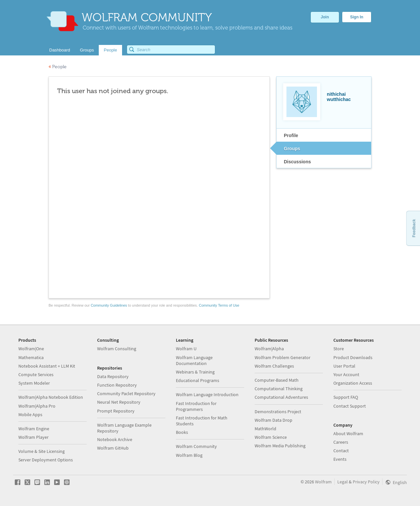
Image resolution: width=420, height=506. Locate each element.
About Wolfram (348, 434)
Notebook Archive (115, 439)
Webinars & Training (195, 372)
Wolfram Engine (34, 429)
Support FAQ (346, 397)
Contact (341, 451)
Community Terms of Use (219, 305)
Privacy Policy (366, 482)
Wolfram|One (31, 349)
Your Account (346, 374)
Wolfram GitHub (113, 448)
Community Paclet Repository (126, 394)
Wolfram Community (196, 446)
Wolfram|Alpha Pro (37, 406)
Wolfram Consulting (117, 349)
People (58, 67)
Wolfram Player (33, 437)
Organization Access (353, 383)
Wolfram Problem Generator (283, 357)
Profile (291, 135)
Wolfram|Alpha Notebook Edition (51, 397)
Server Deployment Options (46, 460)
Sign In (357, 17)
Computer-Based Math (277, 380)
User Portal (344, 366)
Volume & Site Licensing (42, 451)
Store (339, 349)
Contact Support (350, 406)
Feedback (414, 228)
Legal (343, 482)
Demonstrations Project (278, 412)
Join (325, 17)
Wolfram (323, 482)
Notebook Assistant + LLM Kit (47, 366)
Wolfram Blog (189, 455)
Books (182, 432)
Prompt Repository (116, 411)
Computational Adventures (281, 397)
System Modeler (34, 383)
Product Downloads (353, 357)
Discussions (297, 162)
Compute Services (36, 374)
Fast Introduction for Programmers (196, 406)
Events (340, 459)
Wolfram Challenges (274, 366)
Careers (341, 442)
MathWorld (265, 429)
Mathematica (31, 357)
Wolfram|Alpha (269, 349)
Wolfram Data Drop (273, 420)
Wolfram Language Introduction (207, 395)
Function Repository (117, 385)
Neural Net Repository (119, 402)
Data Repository (113, 376)
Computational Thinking (279, 389)
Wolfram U (186, 349)
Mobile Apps (30, 415)
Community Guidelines (109, 305)
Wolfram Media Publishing (280, 446)
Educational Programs (198, 380)
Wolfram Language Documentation (194, 360)
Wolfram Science (271, 437)
